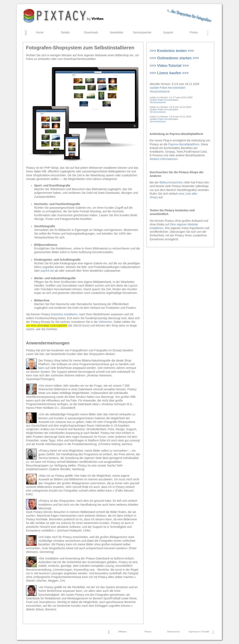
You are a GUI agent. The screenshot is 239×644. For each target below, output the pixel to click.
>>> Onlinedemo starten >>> (174, 58)
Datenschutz (173, 632)
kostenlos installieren (64, 314)
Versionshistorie (160, 92)
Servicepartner (142, 32)
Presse (148, 632)
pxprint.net (47, 271)
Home (40, 32)
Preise (194, 32)
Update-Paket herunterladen (168, 88)
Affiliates (122, 632)
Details (65, 32)
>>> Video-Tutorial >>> (169, 66)
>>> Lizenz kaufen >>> (169, 73)
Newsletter (117, 32)
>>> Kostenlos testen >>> (172, 51)
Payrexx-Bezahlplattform (184, 144)
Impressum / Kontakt (199, 632)
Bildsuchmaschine (171, 182)
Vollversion (105, 322)
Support (168, 32)
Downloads (91, 32)
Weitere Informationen (164, 159)
